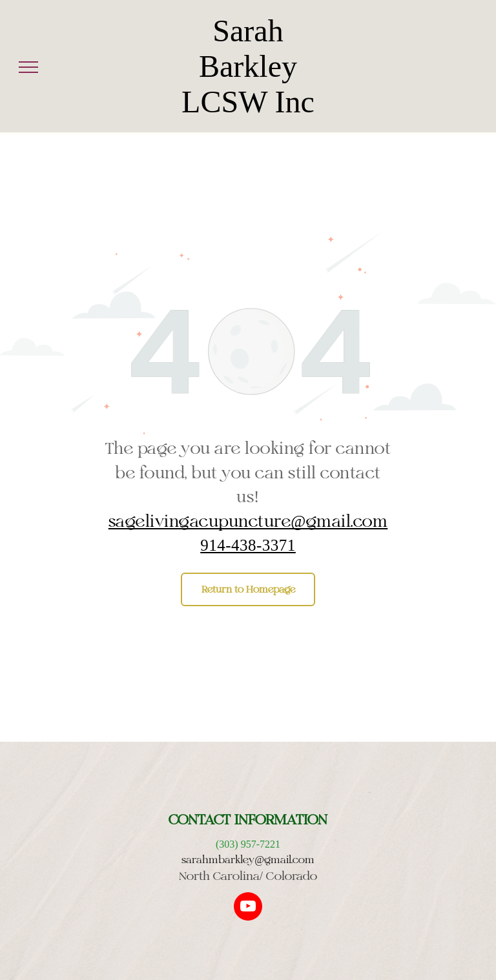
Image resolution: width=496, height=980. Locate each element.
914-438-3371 (248, 545)
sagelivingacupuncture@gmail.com (248, 521)
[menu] (28, 67)
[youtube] (248, 908)
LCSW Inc (248, 102)
